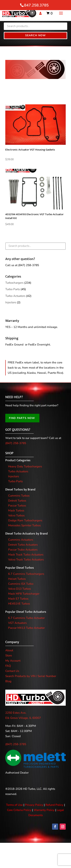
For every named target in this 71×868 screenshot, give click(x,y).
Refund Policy (54, 805)
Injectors (11, 302)
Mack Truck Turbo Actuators (26, 555)
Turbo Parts (13, 289)
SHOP (9, 453)
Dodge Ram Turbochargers (25, 520)
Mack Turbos (16, 510)
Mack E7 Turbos (18, 599)
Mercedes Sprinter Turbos (24, 525)
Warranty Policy (44, 810)
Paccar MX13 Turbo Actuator (26, 628)
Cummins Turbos (19, 496)
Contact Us (12, 671)
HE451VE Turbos (19, 604)
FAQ (8, 666)
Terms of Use (14, 805)
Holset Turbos (17, 579)
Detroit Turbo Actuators (23, 545)
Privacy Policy (34, 805)
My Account (13, 661)
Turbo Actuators (15, 296)
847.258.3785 (36, 5)
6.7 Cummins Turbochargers (26, 574)
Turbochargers (14, 283)
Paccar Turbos (17, 506)
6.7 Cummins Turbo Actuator (26, 618)
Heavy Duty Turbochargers (25, 466)
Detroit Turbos (17, 501)
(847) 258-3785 (29, 265)
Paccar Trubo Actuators (23, 550)
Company (12, 642)
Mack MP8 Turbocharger (24, 594)
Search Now (35, 35)
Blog (8, 681)
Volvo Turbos (16, 515)
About (9, 650)
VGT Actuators (17, 623)
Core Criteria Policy (19, 810)
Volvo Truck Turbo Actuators (26, 560)
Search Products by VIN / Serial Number (31, 676)
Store (9, 655)
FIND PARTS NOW (22, 418)
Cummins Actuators (21, 540)
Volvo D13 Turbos (20, 589)
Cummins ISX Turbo (21, 584)
